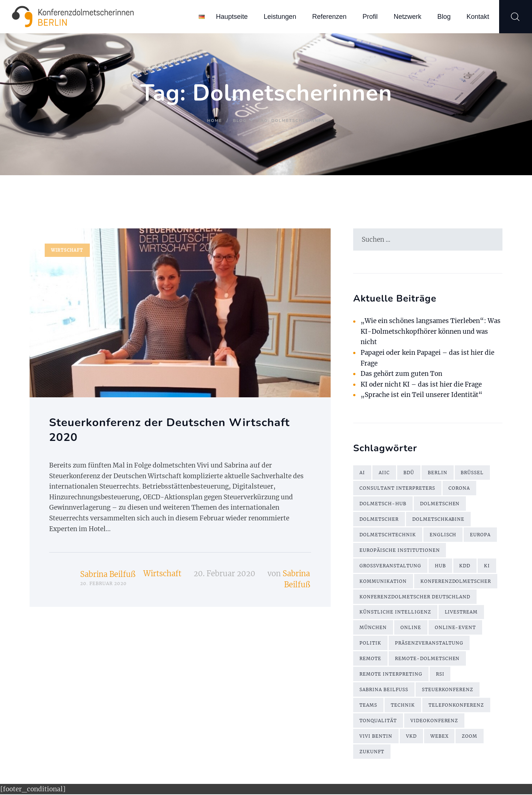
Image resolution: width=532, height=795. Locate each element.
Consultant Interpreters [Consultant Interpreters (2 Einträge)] (397, 488)
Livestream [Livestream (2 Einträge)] (461, 613)
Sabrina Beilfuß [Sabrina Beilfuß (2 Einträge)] (384, 690)
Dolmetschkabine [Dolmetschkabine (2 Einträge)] (439, 519)
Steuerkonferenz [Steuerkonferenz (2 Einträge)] (448, 690)
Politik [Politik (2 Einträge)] (370, 644)
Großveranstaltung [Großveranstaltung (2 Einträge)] (390, 566)
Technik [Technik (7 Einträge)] (403, 706)
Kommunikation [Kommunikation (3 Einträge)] (383, 582)
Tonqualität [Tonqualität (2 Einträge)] (378, 721)
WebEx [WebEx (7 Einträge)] (440, 737)
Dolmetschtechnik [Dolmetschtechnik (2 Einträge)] (388, 535)
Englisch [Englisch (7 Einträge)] (443, 535)
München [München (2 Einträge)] (373, 628)
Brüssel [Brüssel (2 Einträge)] (473, 473)
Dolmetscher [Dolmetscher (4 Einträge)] (379, 519)
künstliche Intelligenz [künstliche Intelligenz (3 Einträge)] (395, 613)
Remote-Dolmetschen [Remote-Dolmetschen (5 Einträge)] (427, 659)
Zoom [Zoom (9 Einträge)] (470, 737)
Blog (240, 121)
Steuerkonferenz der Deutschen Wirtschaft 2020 (170, 430)
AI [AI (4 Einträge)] (362, 473)
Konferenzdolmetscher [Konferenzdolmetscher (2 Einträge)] (456, 582)
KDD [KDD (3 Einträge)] (465, 566)
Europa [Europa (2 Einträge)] (481, 535)
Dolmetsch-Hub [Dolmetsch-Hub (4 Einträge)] (383, 504)
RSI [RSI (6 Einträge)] (440, 675)
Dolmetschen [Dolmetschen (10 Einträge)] (440, 504)
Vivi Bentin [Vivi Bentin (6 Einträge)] (376, 737)
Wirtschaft (67, 250)
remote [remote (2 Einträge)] (370, 659)
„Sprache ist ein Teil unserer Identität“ (422, 395)
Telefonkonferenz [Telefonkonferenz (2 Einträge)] (456, 706)
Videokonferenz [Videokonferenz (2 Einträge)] (434, 721)
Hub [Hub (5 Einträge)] (440, 566)
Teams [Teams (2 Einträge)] (368, 706)
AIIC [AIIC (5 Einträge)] (384, 473)
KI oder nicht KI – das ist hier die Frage (422, 384)
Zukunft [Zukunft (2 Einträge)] (372, 752)
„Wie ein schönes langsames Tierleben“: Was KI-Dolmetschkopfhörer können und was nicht (431, 332)
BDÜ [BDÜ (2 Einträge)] (409, 473)
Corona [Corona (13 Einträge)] (460, 488)
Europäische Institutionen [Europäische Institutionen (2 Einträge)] (400, 551)
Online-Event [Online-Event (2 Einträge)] (456, 628)
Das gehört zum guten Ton (401, 374)
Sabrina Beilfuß (108, 575)
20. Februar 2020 (224, 573)
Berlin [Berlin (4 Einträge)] (438, 473)
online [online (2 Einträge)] (411, 628)
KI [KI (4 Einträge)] (487, 566)
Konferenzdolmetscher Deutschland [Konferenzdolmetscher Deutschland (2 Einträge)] (415, 597)
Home (215, 121)
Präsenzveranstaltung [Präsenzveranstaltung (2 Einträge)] (429, 644)
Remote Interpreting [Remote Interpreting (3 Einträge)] (391, 675)
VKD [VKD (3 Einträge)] (411, 737)
